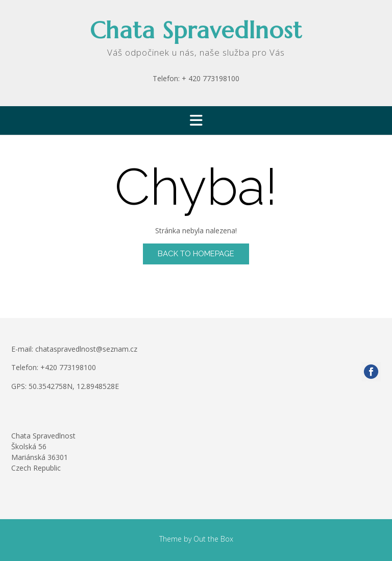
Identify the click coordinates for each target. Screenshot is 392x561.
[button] (196, 120)
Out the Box (213, 539)
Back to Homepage (196, 254)
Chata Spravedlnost (196, 30)
